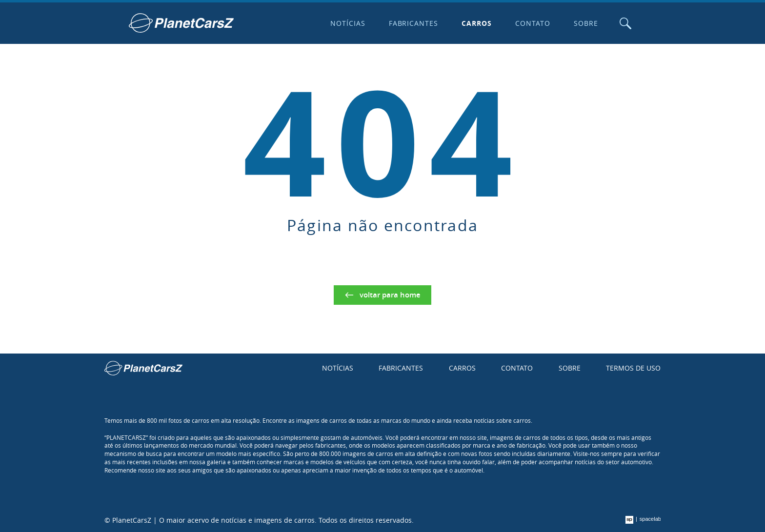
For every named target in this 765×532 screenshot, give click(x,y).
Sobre (586, 23)
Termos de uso (633, 368)
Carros (477, 23)
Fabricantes (414, 23)
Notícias (348, 23)
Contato (533, 23)
